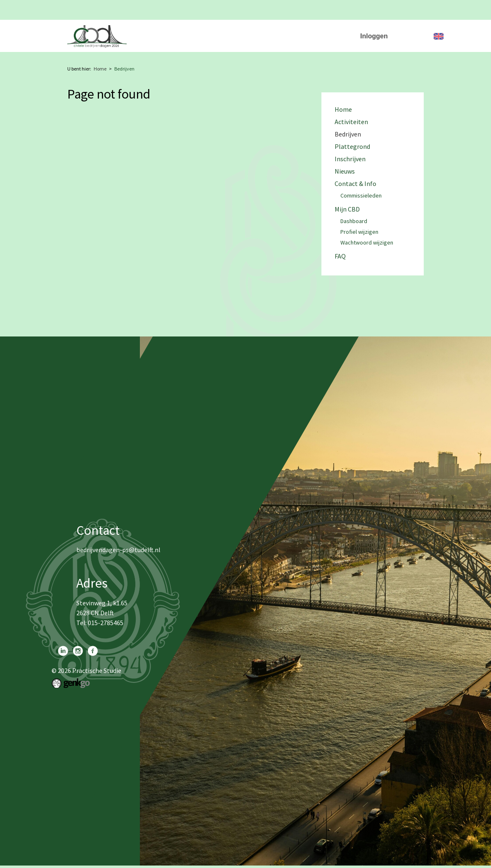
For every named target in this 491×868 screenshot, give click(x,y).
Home (172, 31)
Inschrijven (350, 159)
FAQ (340, 256)
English (439, 36)
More (337, 31)
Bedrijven (254, 31)
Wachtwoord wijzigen (367, 243)
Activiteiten (211, 31)
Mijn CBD (347, 209)
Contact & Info (355, 184)
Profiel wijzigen (359, 232)
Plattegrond (298, 31)
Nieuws (345, 171)
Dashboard (354, 221)
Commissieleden (361, 196)
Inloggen (374, 36)
